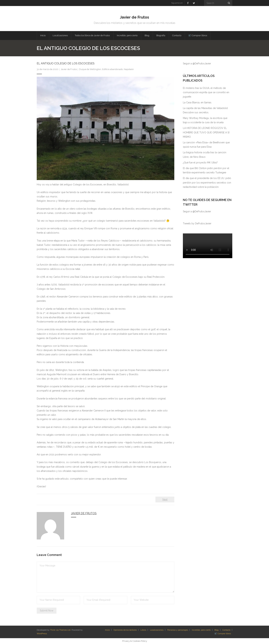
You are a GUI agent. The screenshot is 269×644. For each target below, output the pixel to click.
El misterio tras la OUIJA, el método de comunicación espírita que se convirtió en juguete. (206, 92)
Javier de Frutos (69, 69)
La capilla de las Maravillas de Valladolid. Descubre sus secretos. (206, 110)
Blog (217, 630)
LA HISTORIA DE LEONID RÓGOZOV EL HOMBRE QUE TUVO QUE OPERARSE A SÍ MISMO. (206, 132)
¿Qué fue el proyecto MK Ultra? (200, 163)
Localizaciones (157, 630)
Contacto (226, 630)
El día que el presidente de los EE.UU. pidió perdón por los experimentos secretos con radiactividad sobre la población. (207, 182)
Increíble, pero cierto (201, 630)
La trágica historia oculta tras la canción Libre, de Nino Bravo (205, 155)
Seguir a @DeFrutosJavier (197, 64)
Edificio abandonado (112, 69)
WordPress (42, 634)
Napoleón (129, 69)
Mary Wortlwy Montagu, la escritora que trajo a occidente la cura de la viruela (205, 120)
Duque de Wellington (90, 69)
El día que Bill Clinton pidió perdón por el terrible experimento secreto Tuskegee (206, 170)
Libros (143, 630)
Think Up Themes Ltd (60, 630)
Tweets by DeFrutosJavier (197, 223)
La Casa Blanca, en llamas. (197, 102)
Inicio (107, 630)
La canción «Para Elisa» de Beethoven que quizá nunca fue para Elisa (206, 145)
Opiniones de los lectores (125, 630)
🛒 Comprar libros (223, 634)
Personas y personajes (178, 630)
